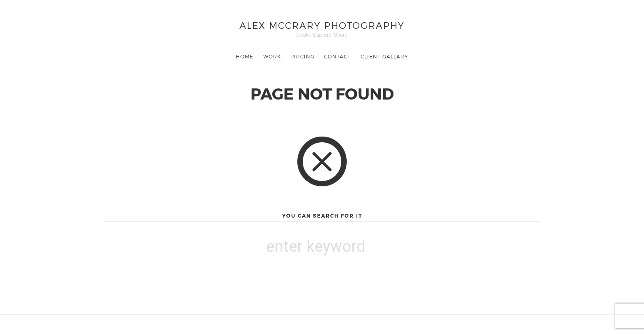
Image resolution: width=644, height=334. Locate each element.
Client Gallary (384, 56)
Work (272, 56)
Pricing (302, 56)
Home (245, 56)
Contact (337, 56)
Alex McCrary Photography (322, 25)
